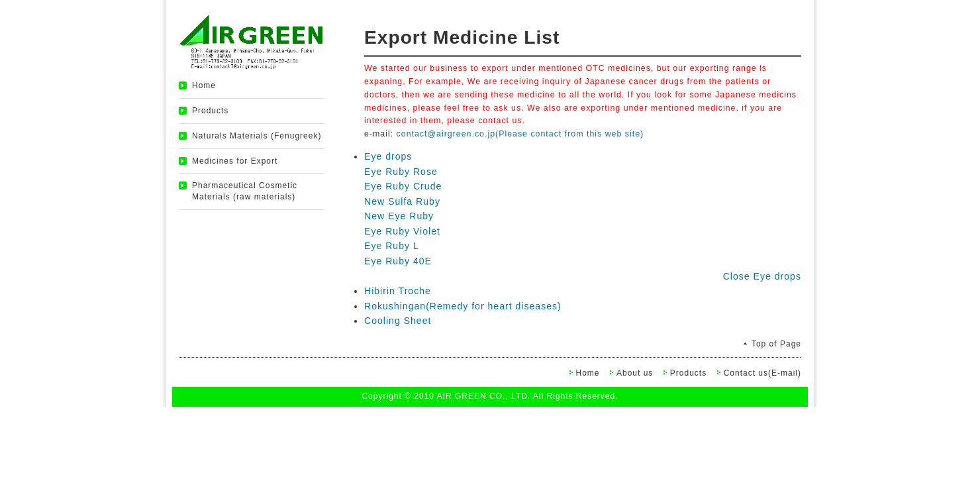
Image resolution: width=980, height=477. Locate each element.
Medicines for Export (235, 161)
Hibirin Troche (398, 291)
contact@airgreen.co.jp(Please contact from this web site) (520, 134)
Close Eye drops (762, 276)
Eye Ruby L (392, 246)
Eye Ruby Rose (401, 172)
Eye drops (388, 156)
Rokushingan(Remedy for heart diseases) (463, 306)
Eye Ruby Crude (403, 186)
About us (635, 373)
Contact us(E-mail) (762, 373)
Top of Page (776, 344)
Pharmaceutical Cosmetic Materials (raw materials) (245, 191)
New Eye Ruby (399, 216)
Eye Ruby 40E (398, 261)
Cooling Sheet (398, 321)
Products (210, 111)
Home (204, 85)
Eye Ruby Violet (402, 231)
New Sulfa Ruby (402, 201)
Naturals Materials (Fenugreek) (257, 136)
